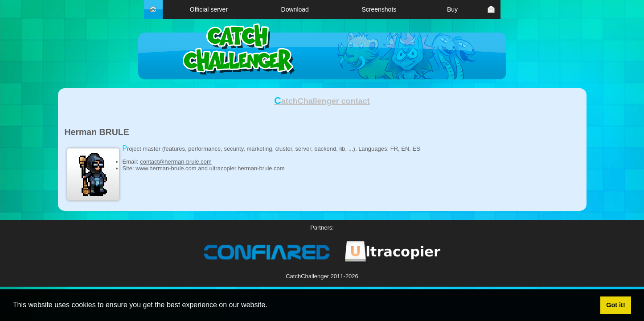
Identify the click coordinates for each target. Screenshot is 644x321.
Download (295, 9)
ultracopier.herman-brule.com (247, 168)
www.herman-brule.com (166, 168)
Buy (452, 9)
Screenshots (379, 9)
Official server (209, 9)
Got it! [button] (615, 305)
